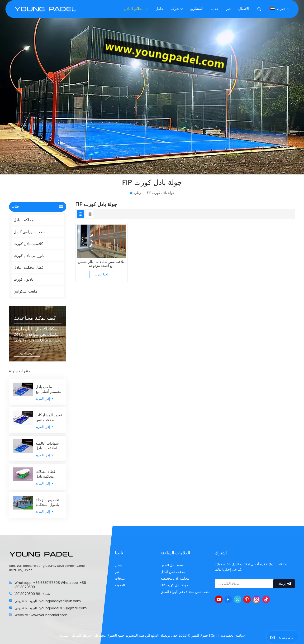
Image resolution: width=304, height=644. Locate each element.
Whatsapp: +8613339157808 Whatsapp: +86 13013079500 (50, 585)
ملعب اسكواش (25, 291)
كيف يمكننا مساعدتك (35, 318)
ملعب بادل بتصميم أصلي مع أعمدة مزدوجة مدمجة (48, 389)
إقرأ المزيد (44, 399)
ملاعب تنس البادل (173, 572)
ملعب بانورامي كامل (30, 232)
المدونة (120, 585)
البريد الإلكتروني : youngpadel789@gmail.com (51, 608)
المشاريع (197, 9)
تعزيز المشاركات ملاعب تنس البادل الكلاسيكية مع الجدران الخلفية (49, 418)
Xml (214, 635)
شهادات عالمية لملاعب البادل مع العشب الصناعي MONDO (47, 446)
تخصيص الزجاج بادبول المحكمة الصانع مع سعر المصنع (47, 502)
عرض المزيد (27, 353)
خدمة (215, 9)
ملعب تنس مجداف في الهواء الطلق (185, 592)
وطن (135, 193)
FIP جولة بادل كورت (174, 585)
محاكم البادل (134, 9)
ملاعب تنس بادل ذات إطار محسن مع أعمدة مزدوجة (101, 264)
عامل (159, 9)
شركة (175, 9)
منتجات (120, 578)
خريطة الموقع (81, 635)
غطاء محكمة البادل (28, 267)
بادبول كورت (23, 279)
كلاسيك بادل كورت (28, 244)
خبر (228, 9)
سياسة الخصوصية (233, 635)
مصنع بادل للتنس (172, 565)
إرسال (284, 584)
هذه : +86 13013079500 (32, 594)
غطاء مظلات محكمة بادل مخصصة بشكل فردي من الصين (48, 474)
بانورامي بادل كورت (29, 256)
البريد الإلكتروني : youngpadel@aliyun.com (48, 601)
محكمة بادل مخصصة (175, 578)
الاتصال (244, 9)
